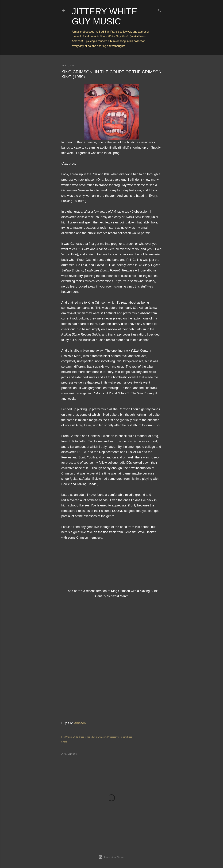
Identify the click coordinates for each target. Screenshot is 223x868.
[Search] (160, 10)
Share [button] (64, 742)
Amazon (80, 723)
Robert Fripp (126, 737)
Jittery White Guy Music (114, 36)
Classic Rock (85, 737)
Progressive (113, 737)
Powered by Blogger (111, 857)
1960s (75, 737)
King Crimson (99, 737)
